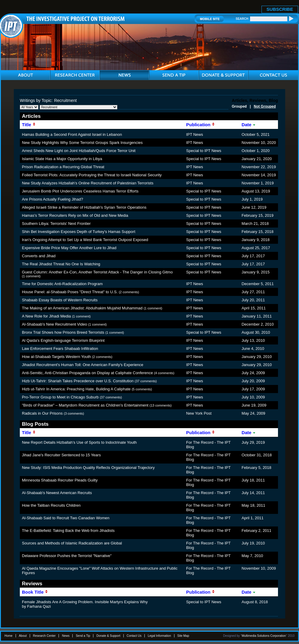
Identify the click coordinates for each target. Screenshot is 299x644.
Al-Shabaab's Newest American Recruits (57, 493)
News (66, 636)
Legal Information (159, 636)
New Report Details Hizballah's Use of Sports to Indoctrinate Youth (79, 442)
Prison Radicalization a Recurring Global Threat (63, 167)
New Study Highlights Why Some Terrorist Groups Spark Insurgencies (82, 143)
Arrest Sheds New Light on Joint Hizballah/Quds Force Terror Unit (79, 151)
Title (29, 125)
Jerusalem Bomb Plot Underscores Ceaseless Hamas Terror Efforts (80, 191)
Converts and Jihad (39, 256)
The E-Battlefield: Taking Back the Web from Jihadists (68, 531)
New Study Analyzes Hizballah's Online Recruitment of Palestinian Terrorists (88, 183)
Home (9, 636)
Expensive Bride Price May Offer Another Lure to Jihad (69, 248)
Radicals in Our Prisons (42, 413)
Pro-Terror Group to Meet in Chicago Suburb (60, 397)
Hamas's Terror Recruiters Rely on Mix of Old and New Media (75, 215)
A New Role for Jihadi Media (46, 316)
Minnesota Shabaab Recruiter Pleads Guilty (60, 480)
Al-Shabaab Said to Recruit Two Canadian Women (66, 518)
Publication (201, 125)
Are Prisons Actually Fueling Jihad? (53, 199)
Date (249, 125)
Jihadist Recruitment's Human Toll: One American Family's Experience (83, 365)
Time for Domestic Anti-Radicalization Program (62, 284)
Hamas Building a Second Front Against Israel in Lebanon (72, 134)
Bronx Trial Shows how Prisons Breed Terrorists (63, 332)
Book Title (35, 592)
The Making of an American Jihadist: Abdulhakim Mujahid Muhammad (82, 308)
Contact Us (134, 636)
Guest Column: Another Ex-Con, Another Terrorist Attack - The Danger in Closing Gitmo (97, 272)
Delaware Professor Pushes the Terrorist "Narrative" (67, 556)
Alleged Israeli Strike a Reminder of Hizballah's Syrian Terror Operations (84, 207)
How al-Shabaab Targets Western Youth (56, 357)
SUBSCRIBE (280, 9)
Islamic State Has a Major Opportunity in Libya (62, 159)
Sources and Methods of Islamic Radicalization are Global (72, 543)
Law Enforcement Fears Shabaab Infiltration (60, 349)
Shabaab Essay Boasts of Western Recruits (60, 300)
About (23, 636)
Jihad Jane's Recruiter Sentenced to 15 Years (61, 455)
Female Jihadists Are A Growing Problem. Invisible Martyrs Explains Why (85, 602)
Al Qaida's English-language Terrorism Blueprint (63, 340)
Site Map (183, 636)
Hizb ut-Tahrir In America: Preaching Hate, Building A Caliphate (76, 389)
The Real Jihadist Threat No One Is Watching (61, 264)
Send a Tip (83, 636)
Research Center (44, 636)
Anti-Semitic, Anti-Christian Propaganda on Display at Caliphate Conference (87, 373)
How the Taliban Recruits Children (51, 505)
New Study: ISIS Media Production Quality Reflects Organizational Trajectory (88, 468)
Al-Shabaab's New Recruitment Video (54, 324)
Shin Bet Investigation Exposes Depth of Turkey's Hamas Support (79, 232)
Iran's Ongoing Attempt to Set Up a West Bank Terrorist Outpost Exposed (85, 240)
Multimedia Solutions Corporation (264, 636)
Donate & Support (108, 636)
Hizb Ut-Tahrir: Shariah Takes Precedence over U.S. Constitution (78, 381)
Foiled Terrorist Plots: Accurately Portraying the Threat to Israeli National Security (92, 175)
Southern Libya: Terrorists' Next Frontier (56, 224)
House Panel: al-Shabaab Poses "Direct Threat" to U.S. (70, 292)
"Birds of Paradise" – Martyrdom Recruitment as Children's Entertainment (85, 405)
